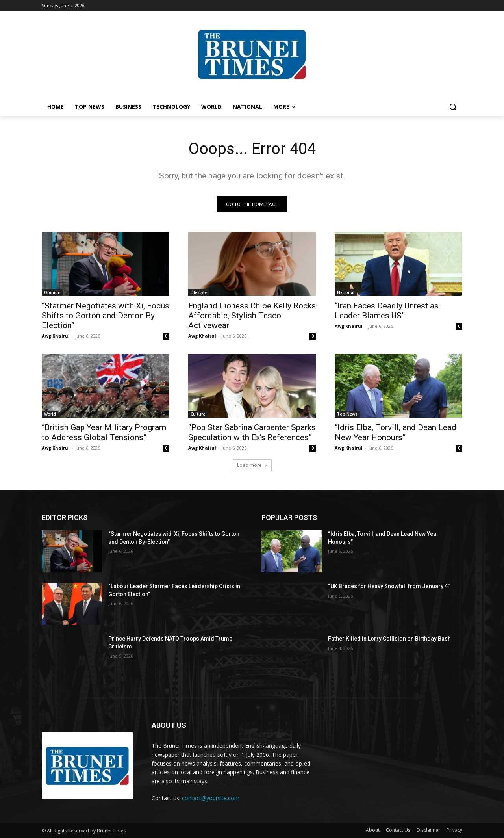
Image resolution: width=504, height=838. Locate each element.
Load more (252, 465)
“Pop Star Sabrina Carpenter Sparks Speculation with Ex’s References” (252, 432)
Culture (198, 414)
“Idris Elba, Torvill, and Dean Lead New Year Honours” (396, 432)
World (50, 414)
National (346, 292)
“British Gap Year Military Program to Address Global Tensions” (104, 432)
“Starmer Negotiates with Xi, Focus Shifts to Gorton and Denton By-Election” (106, 316)
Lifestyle (199, 292)
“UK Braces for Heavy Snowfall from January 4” (389, 586)
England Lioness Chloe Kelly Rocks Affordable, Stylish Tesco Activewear (252, 316)
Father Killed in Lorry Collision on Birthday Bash (389, 639)
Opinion (52, 292)
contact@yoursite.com (211, 798)
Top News (347, 414)
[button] (453, 107)
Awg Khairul (56, 336)
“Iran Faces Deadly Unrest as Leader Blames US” (387, 311)
